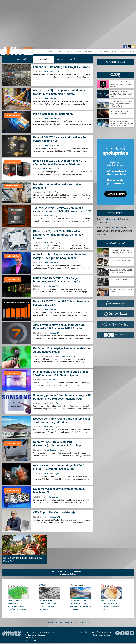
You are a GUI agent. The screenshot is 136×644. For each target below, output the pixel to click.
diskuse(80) (55, 145)
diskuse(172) (55, 517)
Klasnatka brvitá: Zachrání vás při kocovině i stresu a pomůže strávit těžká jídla (17, 606)
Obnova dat (72, 571)
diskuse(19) (55, 71)
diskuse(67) (55, 262)
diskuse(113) (55, 243)
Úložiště (78, 51)
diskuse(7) (54, 98)
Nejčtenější (43, 60)
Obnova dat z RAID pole (57, 571)
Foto (114, 51)
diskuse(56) (55, 427)
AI (100, 51)
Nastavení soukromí (32, 641)
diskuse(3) (54, 403)
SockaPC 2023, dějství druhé (121, 260)
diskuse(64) (55, 473)
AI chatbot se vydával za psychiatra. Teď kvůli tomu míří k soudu (122, 94)
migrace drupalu (113, 219)
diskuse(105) (55, 118)
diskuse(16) (54, 380)
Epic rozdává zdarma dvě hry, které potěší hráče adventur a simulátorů (121, 84)
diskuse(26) (55, 333)
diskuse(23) (54, 192)
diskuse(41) (72, 356)
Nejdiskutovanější (68, 60)
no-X (46, 71)
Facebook (52, 623)
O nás (74, 623)
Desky (60, 51)
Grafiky (69, 51)
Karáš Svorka (50, 450)
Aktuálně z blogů (115, 244)
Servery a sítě (90, 51)
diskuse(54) (54, 286)
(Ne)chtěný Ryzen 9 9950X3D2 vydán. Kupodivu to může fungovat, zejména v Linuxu (58, 235)
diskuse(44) (62, 450)
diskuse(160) (54, 169)
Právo (106, 51)
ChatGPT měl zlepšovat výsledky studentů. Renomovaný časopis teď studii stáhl (122, 123)
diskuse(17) (55, 216)
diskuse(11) (54, 497)
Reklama (85, 623)
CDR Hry (115, 75)
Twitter (64, 623)
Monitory (123, 51)
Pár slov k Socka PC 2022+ (120, 280)
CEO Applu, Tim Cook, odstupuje (54, 512)
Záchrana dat (83, 571)
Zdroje (132, 51)
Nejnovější (23, 60)
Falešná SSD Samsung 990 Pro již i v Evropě (61, 67)
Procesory (50, 51)
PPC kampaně (114, 228)
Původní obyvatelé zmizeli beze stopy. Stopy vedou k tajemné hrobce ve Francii (121, 104)
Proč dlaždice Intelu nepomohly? (54, 114)
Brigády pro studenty (68, 574)
